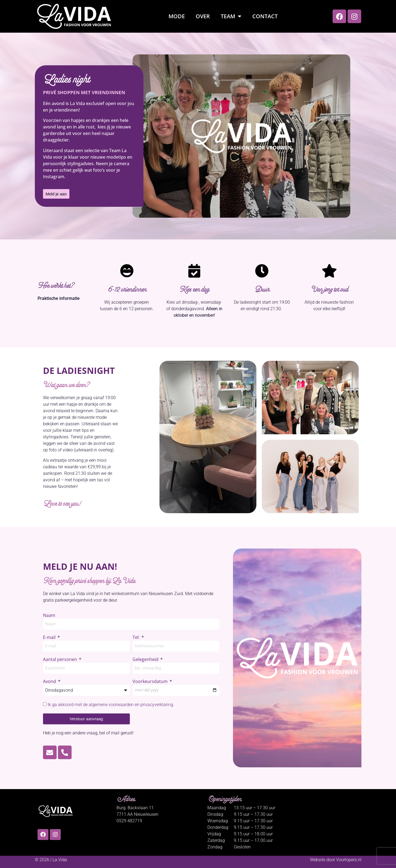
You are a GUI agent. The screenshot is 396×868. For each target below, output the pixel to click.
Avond (50, 682)
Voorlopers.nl (349, 860)
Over (203, 16)
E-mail (50, 638)
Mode (177, 16)
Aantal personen (61, 660)
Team (231, 16)
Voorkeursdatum (151, 682)
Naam (49, 616)
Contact (265, 16)
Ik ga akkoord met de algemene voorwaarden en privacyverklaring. (111, 705)
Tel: (137, 638)
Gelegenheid (146, 660)
